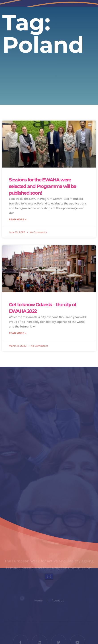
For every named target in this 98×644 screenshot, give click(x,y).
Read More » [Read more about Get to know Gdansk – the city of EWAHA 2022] (18, 333)
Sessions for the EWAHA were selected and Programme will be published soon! (42, 186)
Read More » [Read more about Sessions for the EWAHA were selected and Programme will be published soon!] (18, 219)
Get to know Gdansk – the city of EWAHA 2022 (42, 308)
